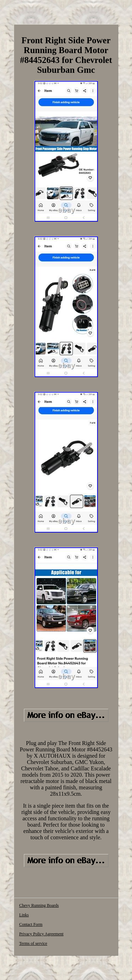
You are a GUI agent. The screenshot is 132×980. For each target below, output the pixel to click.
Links (24, 915)
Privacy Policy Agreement (41, 934)
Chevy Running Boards (39, 905)
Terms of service (33, 943)
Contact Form (31, 924)
